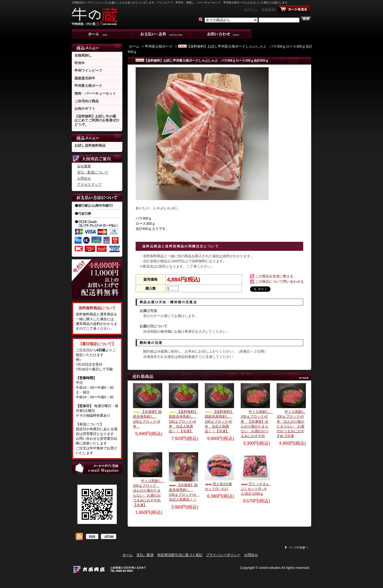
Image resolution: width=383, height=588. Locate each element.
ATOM (108, 537)
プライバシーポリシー (223, 555)
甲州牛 (80, 63)
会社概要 (84, 166)
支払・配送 (145, 555)
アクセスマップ (89, 185)
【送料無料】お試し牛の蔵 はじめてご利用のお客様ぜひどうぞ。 (97, 120)
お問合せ (221, 34)
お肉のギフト (85, 109)
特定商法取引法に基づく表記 (180, 555)
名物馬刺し (83, 55)
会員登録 (268, 9)
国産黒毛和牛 (85, 78)
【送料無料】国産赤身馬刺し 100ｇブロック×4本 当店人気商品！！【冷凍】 (183, 421)
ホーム (102, 34)
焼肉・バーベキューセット (95, 93)
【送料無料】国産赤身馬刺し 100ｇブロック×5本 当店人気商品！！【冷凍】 (219, 421)
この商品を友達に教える (274, 276)
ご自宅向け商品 (87, 101)
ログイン (251, 9)
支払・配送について (162, 34)
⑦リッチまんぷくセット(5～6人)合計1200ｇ (255, 489)
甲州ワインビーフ (88, 71)
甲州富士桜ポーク (88, 86)
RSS (92, 537)
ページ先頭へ (297, 547)
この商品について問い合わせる (280, 282)
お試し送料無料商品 (90, 145)
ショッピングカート (294, 9)
